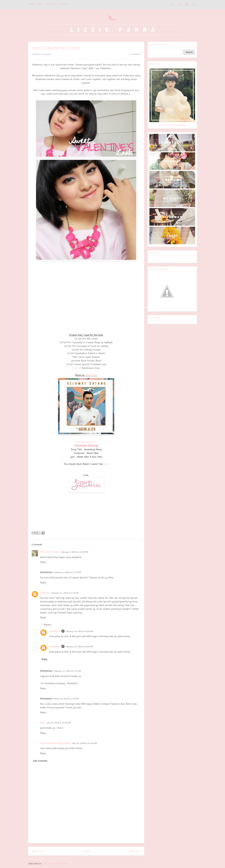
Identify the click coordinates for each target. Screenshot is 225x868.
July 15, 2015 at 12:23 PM (58, 723)
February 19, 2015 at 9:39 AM (79, 631)
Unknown (45, 593)
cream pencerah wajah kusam (56, 743)
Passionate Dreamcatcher (172, 125)
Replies (47, 625)
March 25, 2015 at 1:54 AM (66, 699)
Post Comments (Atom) (55, 863)
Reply (43, 562)
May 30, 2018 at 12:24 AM (84, 743)
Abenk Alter (91, 375)
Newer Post (38, 851)
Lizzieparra (54, 631)
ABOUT (40, 4)
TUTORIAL (51, 4)
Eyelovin (76, 368)
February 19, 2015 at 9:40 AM (79, 647)
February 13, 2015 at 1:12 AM (67, 671)
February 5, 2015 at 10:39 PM (74, 552)
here (106, 464)
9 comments (135, 54)
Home (31, 4)
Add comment (40, 761)
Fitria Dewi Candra (50, 552)
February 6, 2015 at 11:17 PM (67, 572)
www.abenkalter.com (86, 442)
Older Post (135, 851)
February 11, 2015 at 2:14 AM (65, 593)
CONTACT (63, 4)
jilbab (43, 723)
